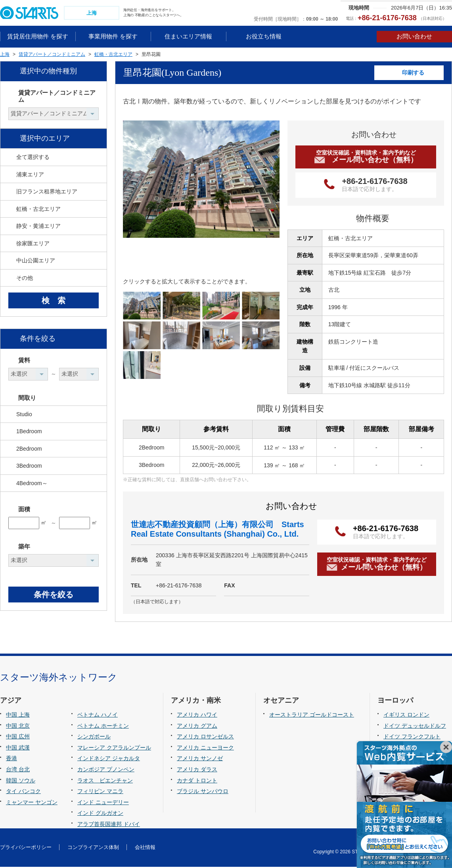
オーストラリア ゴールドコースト (312, 716)
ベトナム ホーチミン (103, 727)
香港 (11, 759)
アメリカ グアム (197, 727)
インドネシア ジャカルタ (109, 759)
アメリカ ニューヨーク (205, 748)
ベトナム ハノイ (98, 716)
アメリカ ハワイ (197, 716)
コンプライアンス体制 (93, 848)
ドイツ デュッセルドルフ (415, 727)
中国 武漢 (18, 748)
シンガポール (94, 738)
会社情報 (145, 848)
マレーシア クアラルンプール (114, 748)
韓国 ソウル (21, 781)
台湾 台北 (18, 770)
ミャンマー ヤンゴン (32, 803)
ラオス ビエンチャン (105, 781)
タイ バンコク (23, 792)
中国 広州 (18, 738)
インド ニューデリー (103, 803)
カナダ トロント (197, 781)
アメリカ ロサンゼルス (205, 738)
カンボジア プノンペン (106, 770)
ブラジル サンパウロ (203, 792)
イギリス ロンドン (406, 716)
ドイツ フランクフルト (412, 738)
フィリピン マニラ (100, 792)
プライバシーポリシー (26, 848)
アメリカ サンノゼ (200, 759)
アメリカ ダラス (197, 770)
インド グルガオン (100, 814)
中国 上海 (18, 716)
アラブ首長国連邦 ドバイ (109, 825)
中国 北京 (18, 727)
